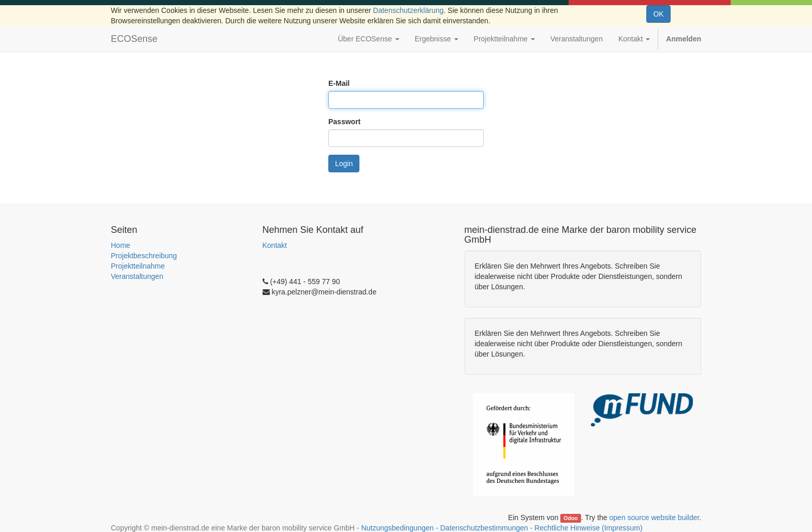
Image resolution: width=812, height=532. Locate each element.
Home (120, 245)
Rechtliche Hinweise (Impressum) (589, 528)
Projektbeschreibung (144, 256)
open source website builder (655, 518)
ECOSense (134, 39)
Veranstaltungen (137, 276)
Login (344, 164)
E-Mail (339, 83)
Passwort (344, 122)
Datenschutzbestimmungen (484, 528)
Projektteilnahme (138, 266)
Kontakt (275, 245)
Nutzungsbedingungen (397, 528)
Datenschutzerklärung (408, 10)
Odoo (570, 518)
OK (658, 14)
